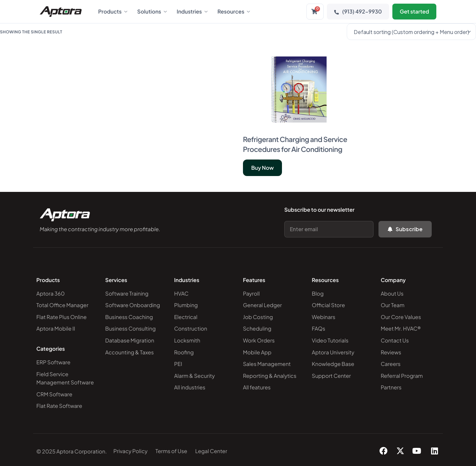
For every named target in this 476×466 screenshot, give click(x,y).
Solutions (152, 12)
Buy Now (262, 168)
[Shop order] (411, 32)
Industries (192, 12)
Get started (414, 11)
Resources (234, 12)
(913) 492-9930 (358, 11)
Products (113, 12)
